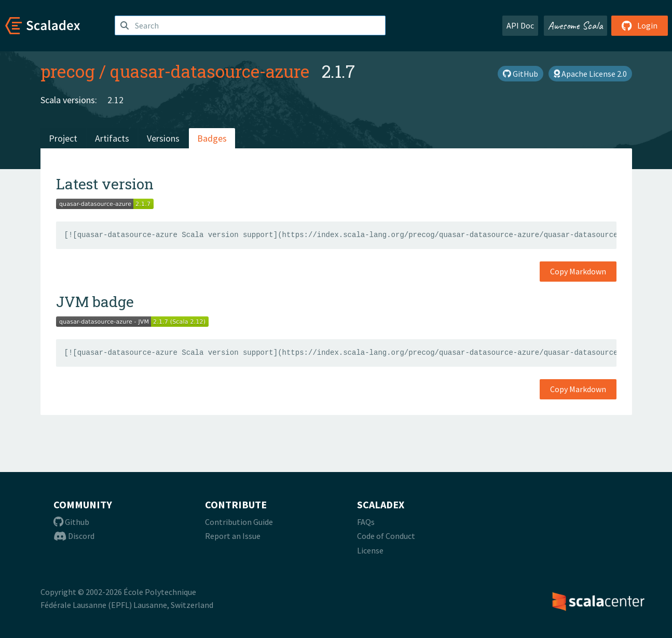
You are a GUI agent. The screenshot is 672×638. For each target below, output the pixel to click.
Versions (163, 138)
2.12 (115, 100)
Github (71, 522)
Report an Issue (233, 536)
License (370, 550)
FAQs (366, 522)
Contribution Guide (239, 522)
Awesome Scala (575, 25)
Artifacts (112, 138)
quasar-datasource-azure (210, 71)
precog (68, 71)
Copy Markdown (578, 271)
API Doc (520, 25)
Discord (74, 536)
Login (640, 25)
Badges (212, 138)
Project (63, 138)
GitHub (520, 74)
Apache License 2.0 (590, 74)
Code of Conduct (386, 536)
